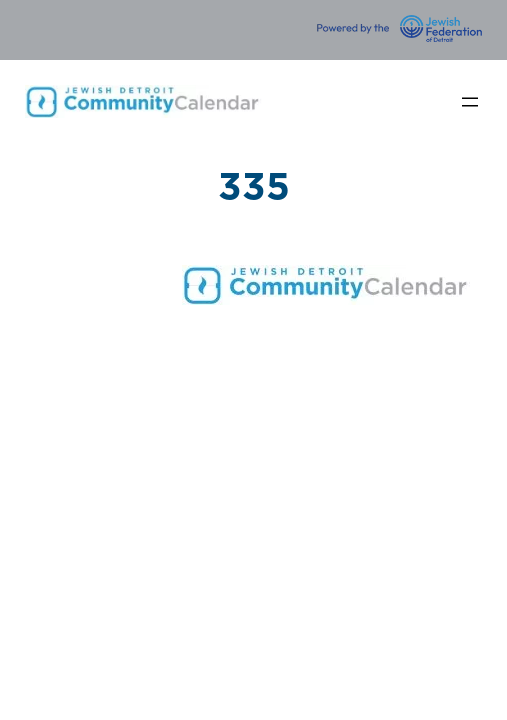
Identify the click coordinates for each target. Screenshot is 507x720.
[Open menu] (470, 102)
